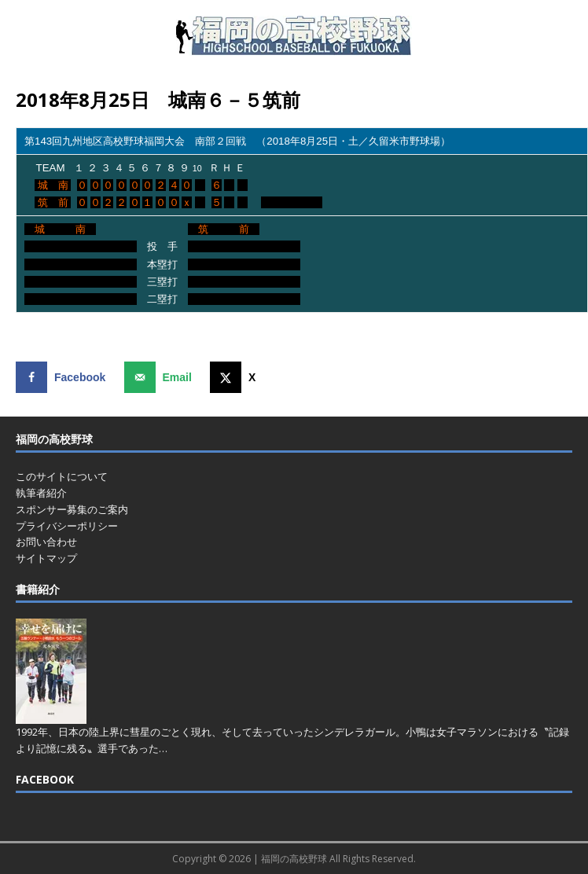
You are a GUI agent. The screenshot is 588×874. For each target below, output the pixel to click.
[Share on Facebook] (64, 377)
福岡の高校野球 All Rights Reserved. (338, 859)
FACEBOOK (45, 779)
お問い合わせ (46, 542)
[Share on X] (236, 377)
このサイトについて (62, 476)
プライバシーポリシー (67, 526)
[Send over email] (162, 377)
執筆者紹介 (41, 493)
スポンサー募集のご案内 (72, 509)
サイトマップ (46, 558)
